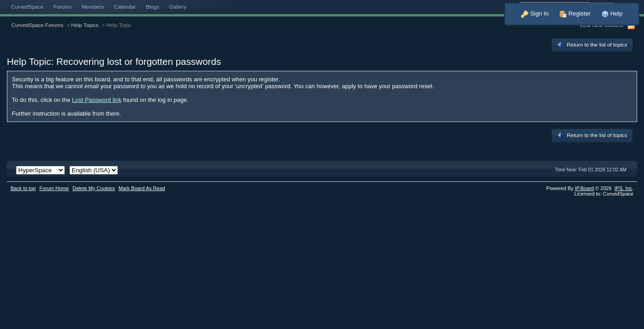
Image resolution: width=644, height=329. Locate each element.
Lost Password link (97, 100)
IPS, (623, 188)
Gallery (177, 7)
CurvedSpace (27, 7)
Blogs (152, 7)
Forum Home (54, 188)
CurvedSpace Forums (37, 25)
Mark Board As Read (142, 188)
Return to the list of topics (591, 45)
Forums (63, 7)
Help (612, 13)
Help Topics (85, 25)
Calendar (125, 7)
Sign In (535, 13)
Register (575, 13)
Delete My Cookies (94, 188)
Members (93, 7)
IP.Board (585, 188)
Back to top (23, 188)
